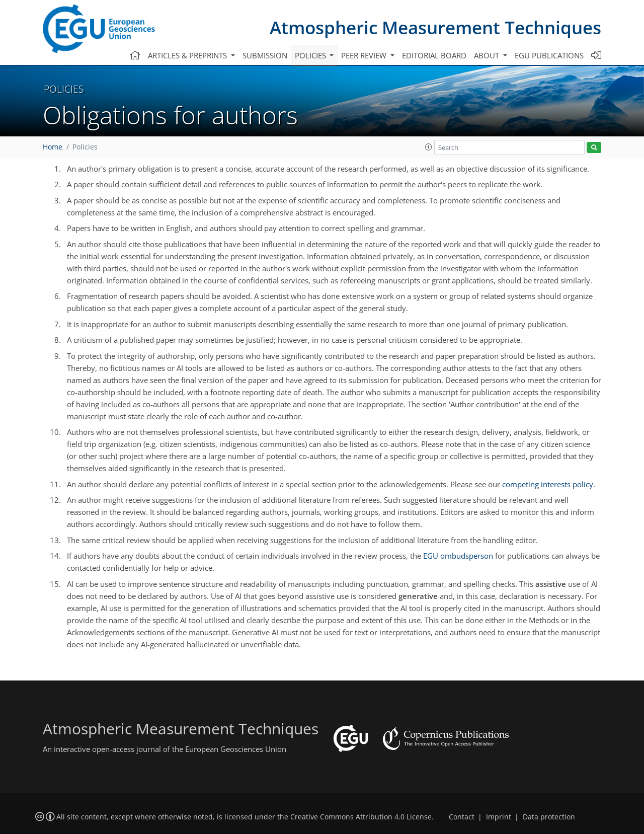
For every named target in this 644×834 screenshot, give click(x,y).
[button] (429, 147)
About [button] (488, 55)
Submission (265, 55)
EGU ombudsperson (458, 556)
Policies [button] (311, 55)
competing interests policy (548, 484)
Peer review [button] (365, 55)
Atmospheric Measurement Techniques (435, 27)
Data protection (549, 817)
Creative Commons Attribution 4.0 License (361, 817)
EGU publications (549, 55)
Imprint (499, 817)
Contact (462, 817)
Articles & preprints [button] (188, 55)
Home (53, 147)
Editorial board (434, 55)
